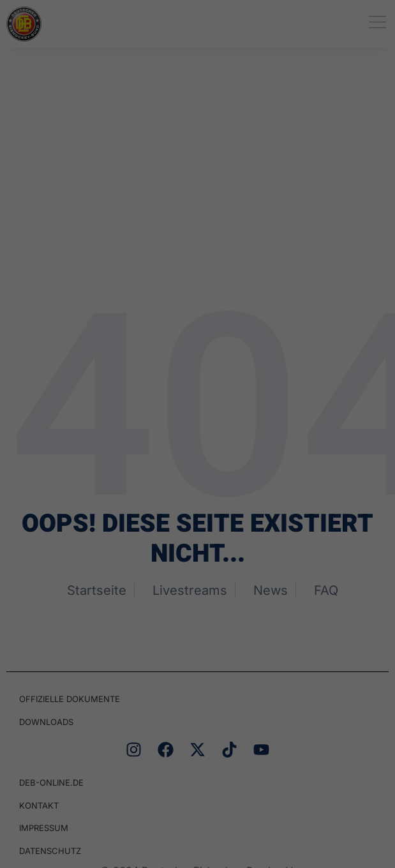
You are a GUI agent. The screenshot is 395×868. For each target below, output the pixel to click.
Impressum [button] (274, 443)
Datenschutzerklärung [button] (205, 443)
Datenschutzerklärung (138, 205)
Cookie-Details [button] (129, 443)
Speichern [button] (197, 354)
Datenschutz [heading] (213, 35)
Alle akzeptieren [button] (197, 313)
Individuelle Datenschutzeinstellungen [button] (198, 426)
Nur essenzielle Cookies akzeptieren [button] (198, 396)
